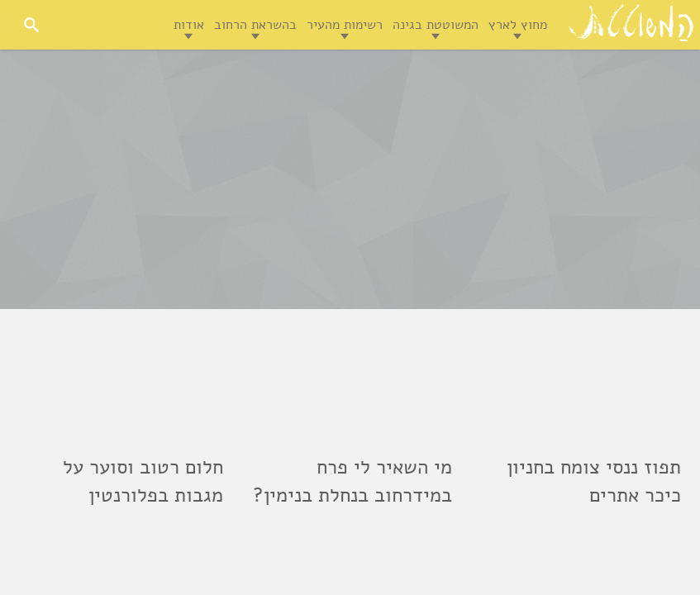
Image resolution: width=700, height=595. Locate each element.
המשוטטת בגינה (436, 25)
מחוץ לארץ (518, 25)
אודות (189, 25)
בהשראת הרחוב (255, 25)
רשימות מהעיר (345, 25)
